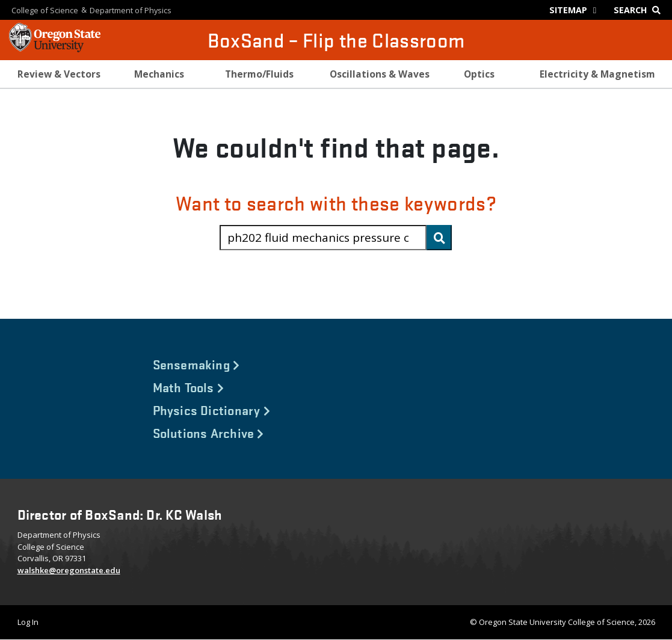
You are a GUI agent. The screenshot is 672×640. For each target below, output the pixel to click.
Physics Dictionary (211, 410)
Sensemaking (196, 364)
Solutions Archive (208, 432)
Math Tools (189, 387)
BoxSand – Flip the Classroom (336, 40)
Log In (28, 622)
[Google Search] (640, 10)
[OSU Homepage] (55, 48)
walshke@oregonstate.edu (69, 570)
